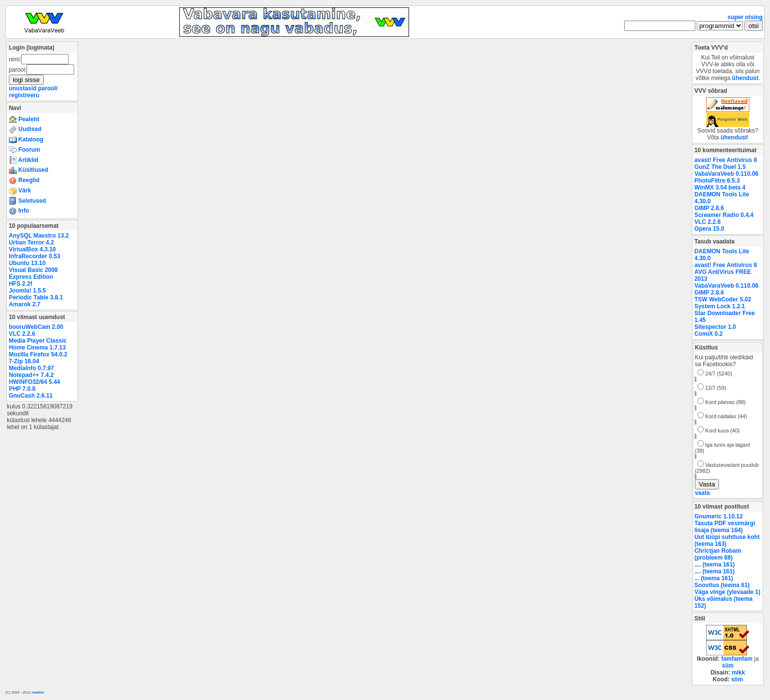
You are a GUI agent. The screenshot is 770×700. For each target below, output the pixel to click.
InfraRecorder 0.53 (35, 256)
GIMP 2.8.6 (709, 208)
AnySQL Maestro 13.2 (39, 236)
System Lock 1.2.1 (720, 306)
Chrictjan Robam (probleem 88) (718, 554)
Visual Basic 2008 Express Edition (33, 273)
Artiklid (24, 160)
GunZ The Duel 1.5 (720, 167)
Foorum (25, 150)
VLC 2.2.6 (22, 334)
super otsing (745, 17)
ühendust (745, 78)
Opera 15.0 (709, 229)
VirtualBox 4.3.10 (32, 249)
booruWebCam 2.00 (36, 327)
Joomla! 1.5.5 (27, 291)
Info (19, 211)
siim (728, 666)
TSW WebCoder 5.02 (723, 299)
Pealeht (24, 119)
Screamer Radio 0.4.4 (724, 215)
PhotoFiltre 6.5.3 (717, 181)
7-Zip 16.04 (24, 361)
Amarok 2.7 (25, 304)
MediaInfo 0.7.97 (31, 368)
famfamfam (737, 659)
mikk (738, 673)
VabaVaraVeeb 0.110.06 (726, 174)
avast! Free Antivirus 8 (726, 160)
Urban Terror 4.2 (31, 242)
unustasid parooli (33, 88)
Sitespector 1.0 (715, 327)
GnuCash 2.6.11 (31, 396)
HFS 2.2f (21, 284)
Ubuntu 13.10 (27, 263)
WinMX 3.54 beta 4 (720, 188)
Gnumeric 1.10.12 (719, 516)
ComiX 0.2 (709, 334)
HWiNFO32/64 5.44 (34, 382)
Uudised (25, 129)
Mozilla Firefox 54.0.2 (38, 354)
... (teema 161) (714, 578)
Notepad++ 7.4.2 (31, 375)
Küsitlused (28, 170)
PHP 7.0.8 (22, 389)
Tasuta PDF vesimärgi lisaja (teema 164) (725, 527)
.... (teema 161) (715, 565)
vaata (702, 493)
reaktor (38, 692)
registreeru (24, 95)
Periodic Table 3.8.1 (36, 297)
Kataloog (26, 139)
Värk (20, 190)
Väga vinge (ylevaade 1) (727, 592)
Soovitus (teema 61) (722, 585)
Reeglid (24, 180)
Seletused (27, 201)
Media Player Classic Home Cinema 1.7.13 (38, 344)
